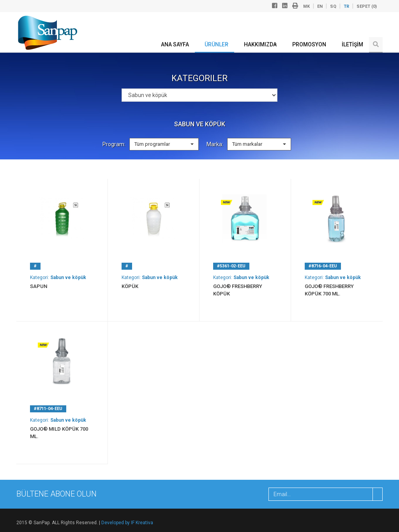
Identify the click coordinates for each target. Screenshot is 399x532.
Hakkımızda (260, 44)
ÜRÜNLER (216, 44)
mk (306, 6)
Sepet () (367, 6)
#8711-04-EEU (48, 409)
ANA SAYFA (175, 44)
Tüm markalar (259, 144)
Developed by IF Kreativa (127, 523)
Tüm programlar (164, 144)
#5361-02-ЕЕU (231, 266)
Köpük (130, 286)
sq (333, 6)
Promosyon (309, 44)
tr (346, 6)
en (320, 6)
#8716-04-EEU (323, 266)
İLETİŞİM (352, 44)
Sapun (39, 286)
